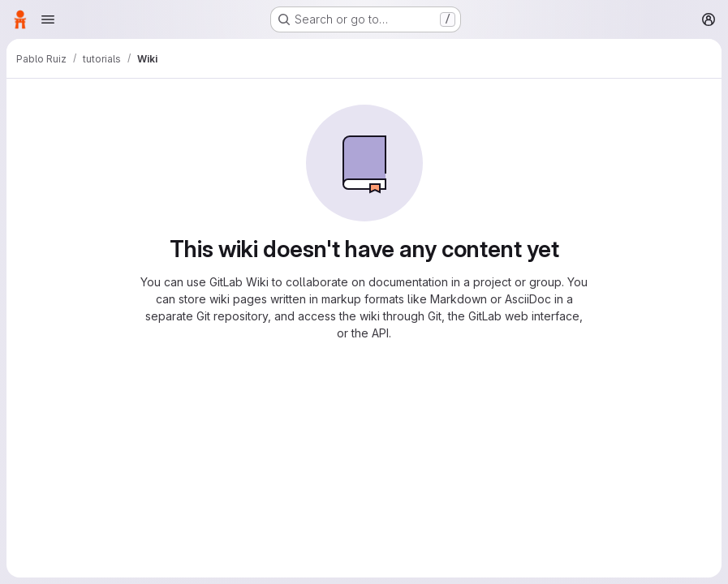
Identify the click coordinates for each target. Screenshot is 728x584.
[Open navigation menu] (48, 19)
